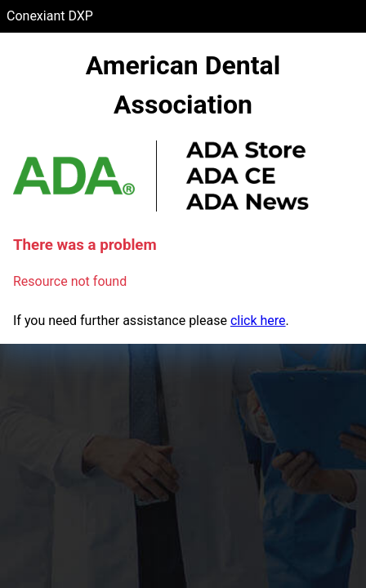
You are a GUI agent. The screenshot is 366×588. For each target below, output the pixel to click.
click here (258, 321)
